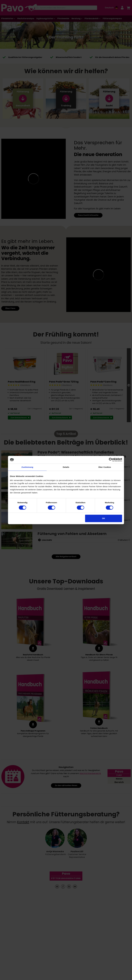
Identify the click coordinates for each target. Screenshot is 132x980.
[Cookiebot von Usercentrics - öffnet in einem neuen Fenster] (111, 460)
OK (104, 518)
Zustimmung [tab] (27, 467)
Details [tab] (66, 467)
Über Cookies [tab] (105, 467)
